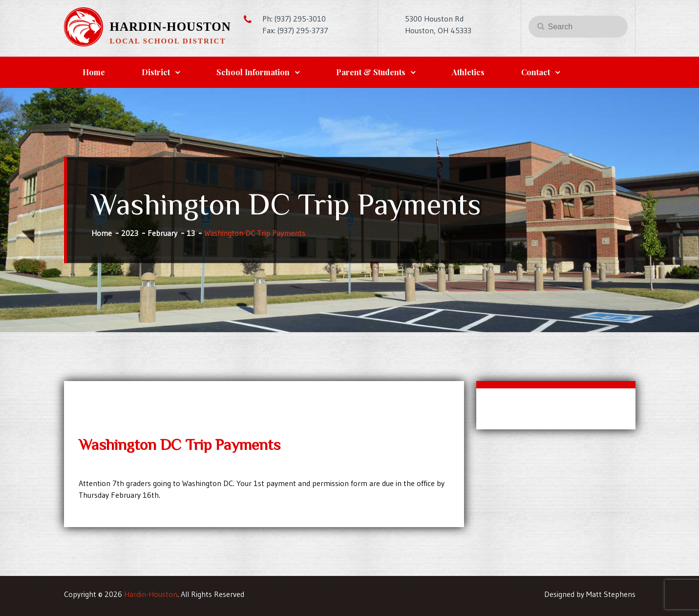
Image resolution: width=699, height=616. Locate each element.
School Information (253, 72)
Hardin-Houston (170, 27)
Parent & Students (371, 72)
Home (94, 72)
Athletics (468, 72)
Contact (536, 72)
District (156, 72)
